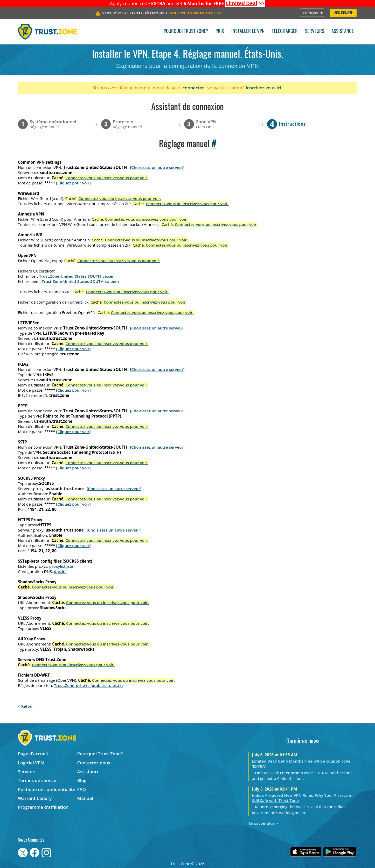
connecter (193, 88)
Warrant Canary (35, 798)
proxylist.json (62, 566)
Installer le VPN (248, 31)
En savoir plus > (263, 823)
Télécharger (285, 31)
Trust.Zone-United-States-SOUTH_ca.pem (80, 281)
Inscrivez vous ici (263, 88)
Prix (220, 31)
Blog (82, 780)
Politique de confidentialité (47, 789)
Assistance (343, 31)
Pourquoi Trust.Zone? (186, 31)
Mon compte (343, 13)
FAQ (82, 789)
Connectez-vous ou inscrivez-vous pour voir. (107, 178)
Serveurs (315, 31)
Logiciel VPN (31, 763)
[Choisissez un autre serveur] (157, 167)
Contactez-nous (94, 763)
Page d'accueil (33, 754)
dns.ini (60, 571)
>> (245, 3)
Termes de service (37, 780)
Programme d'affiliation (43, 807)
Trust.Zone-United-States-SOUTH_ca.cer (77, 276)
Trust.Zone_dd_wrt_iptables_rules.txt (89, 685)
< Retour (26, 706)
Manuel (85, 798)
